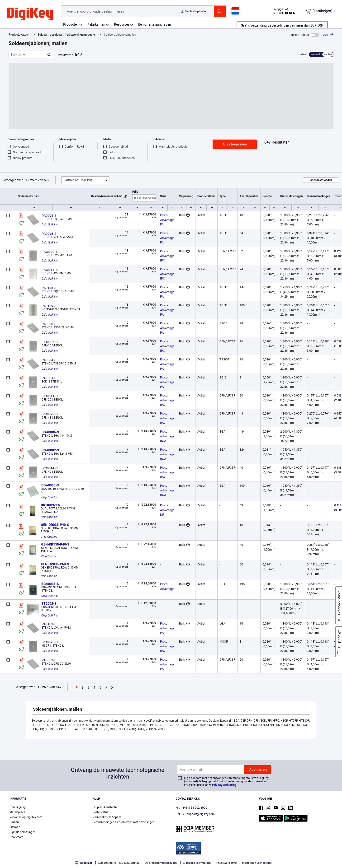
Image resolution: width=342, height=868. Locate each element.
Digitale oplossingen (23, 832)
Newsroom (17, 837)
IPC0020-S (50, 252)
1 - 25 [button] (30, 180)
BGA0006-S (50, 432)
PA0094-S (49, 216)
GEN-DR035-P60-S (55, 564)
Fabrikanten (96, 24)
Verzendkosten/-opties (107, 817)
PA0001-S (49, 378)
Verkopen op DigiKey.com (26, 817)
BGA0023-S (50, 485)
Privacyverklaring (224, 785)
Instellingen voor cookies (257, 863)
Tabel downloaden (321, 180)
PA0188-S (49, 288)
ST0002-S (49, 603)
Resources (122, 24)
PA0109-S (49, 306)
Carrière (14, 822)
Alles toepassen (235, 144)
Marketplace (17, 812)
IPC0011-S (50, 396)
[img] (30, 14)
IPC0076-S (50, 642)
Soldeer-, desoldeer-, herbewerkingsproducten (67, 35)
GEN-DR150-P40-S (55, 544)
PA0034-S (49, 360)
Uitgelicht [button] (78, 180)
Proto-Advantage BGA (168, 436)
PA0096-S (49, 234)
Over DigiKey (18, 807)
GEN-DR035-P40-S (55, 525)
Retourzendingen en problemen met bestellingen (123, 822)
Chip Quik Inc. (50, 224)
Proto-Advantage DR (168, 510)
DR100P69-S (50, 505)
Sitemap (15, 827)
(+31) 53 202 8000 (191, 808)
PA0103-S (49, 624)
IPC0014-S (50, 270)
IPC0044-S (50, 468)
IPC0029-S (50, 414)
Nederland (84, 863)
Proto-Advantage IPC (168, 256)
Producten (71, 24)
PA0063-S (49, 660)
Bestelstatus (100, 812)
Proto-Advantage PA (168, 220)
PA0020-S (49, 324)
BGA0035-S (50, 584)
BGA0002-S (50, 450)
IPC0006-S (50, 342)
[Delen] (328, 35)
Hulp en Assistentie (105, 807)
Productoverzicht (19, 35)
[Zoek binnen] (28, 54)
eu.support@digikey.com (195, 814)
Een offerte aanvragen (155, 24)
